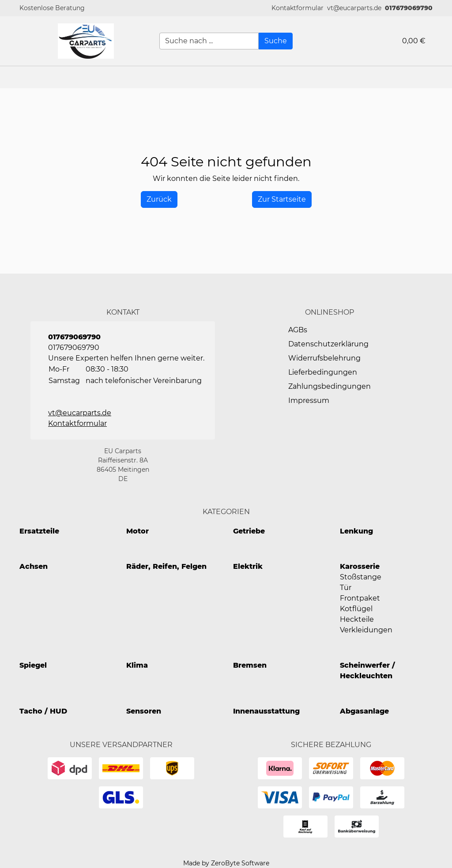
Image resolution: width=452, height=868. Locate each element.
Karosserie (360, 566)
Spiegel (33, 665)
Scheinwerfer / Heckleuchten (367, 671)
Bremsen (250, 665)
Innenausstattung (266, 711)
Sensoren (144, 711)
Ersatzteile (39, 531)
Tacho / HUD (43, 711)
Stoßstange (361, 577)
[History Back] (159, 199)
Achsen (34, 566)
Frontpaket (360, 598)
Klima (137, 665)
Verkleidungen (366, 630)
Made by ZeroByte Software (226, 863)
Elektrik (248, 566)
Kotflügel (356, 609)
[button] (298, 8)
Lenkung (356, 531)
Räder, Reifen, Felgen (166, 566)
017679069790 (409, 8)
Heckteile (357, 619)
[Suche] (276, 41)
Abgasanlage (364, 711)
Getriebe (249, 531)
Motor (137, 531)
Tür (346, 588)
